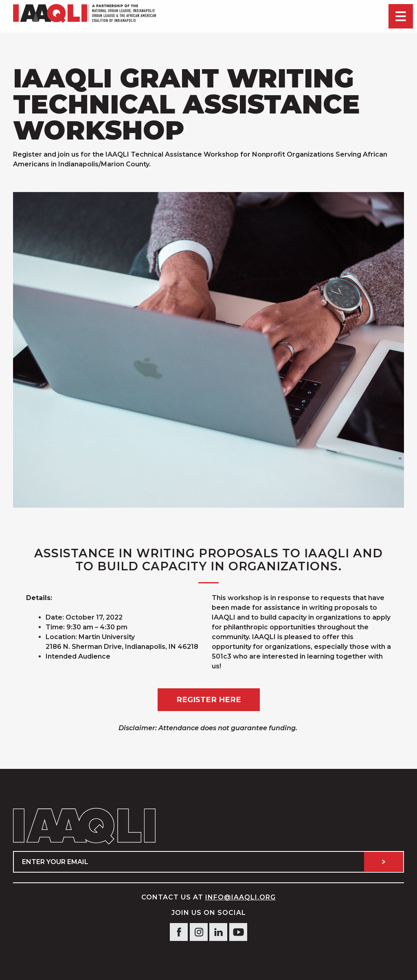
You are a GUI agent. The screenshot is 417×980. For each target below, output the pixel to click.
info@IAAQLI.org (240, 897)
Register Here (209, 700)
